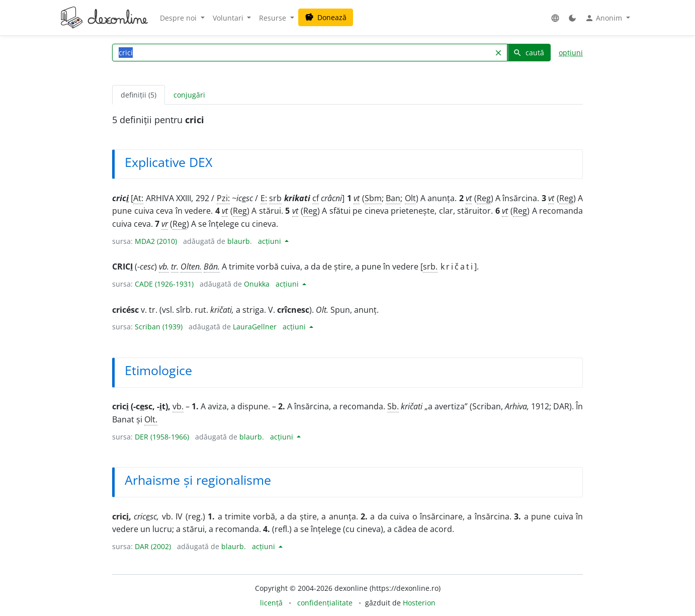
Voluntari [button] (229, 18)
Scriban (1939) (159, 327)
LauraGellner (255, 327)
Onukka (257, 284)
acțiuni (271, 241)
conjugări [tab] (189, 95)
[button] (555, 18)
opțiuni (571, 53)
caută (529, 53)
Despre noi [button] (179, 18)
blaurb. (240, 241)
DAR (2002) (153, 546)
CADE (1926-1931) (164, 284)
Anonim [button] (604, 18)
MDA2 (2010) (156, 241)
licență (271, 603)
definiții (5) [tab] (139, 95)
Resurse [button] (274, 18)
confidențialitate (325, 603)
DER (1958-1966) (162, 437)
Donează (326, 17)
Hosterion (419, 603)
